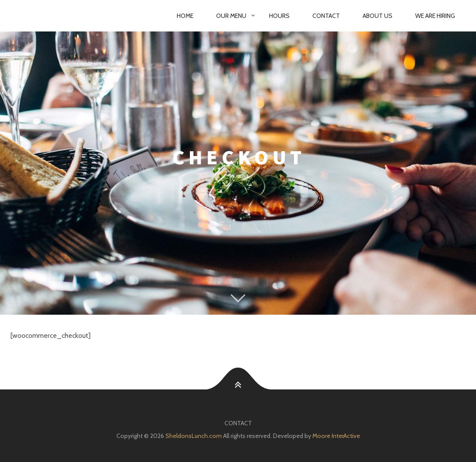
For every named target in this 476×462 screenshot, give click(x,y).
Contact (326, 16)
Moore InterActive (336, 436)
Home (185, 16)
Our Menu (231, 16)
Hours (279, 16)
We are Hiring (435, 16)
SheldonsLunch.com (194, 436)
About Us (378, 16)
